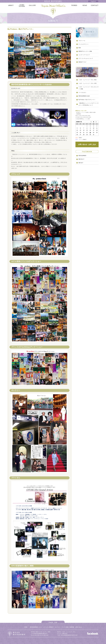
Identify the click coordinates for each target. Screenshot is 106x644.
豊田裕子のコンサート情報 (85, 51)
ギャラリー (58, 627)
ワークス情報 (65, 627)
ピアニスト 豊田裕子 (49, 627)
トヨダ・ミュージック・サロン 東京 (88, 80)
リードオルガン (82, 93)
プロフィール (82, 41)
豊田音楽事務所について (36, 627)
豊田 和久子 (81, 159)
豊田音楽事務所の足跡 (84, 96)
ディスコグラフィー (84, 44)
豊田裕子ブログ (82, 62)
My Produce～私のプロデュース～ (87, 100)
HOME (26, 627)
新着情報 (72, 627)
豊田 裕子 (81, 163)
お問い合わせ (79, 627)
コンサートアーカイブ (84, 55)
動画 (80, 48)
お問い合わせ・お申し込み (87, 144)
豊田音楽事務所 (82, 156)
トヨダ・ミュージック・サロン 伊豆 (88, 83)
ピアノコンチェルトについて (86, 58)
